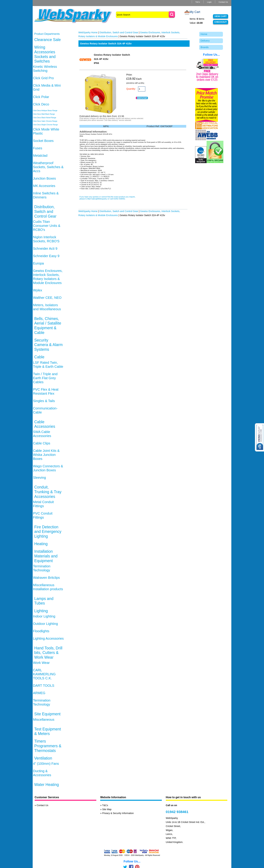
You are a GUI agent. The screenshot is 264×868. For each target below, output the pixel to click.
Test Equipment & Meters (48, 731)
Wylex (38, 290)
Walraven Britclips (46, 578)
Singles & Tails (44, 401)
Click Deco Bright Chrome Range (45, 125)
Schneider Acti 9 (45, 249)
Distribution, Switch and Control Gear (45, 211)
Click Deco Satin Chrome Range (45, 121)
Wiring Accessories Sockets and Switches (45, 54)
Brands (205, 47)
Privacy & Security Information (118, 813)
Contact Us (223, 2)
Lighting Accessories (48, 638)
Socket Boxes (43, 141)
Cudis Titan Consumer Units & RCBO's (47, 226)
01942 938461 (177, 812)
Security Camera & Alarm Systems (48, 345)
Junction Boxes (44, 178)
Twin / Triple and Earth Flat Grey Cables (45, 378)
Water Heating (46, 785)
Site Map (107, 809)
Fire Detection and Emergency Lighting (48, 532)
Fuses (38, 148)
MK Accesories (44, 186)
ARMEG (39, 693)
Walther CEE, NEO (47, 298)
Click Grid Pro (43, 78)
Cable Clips (42, 443)
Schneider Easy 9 (46, 256)
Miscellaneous (44, 720)
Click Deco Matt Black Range (44, 114)
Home (204, 34)
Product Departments (47, 34)
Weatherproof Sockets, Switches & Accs (48, 167)
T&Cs (198, 2)
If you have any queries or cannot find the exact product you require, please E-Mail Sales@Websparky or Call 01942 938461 (107, 198)
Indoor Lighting (44, 616)
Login (209, 2)
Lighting (41, 611)
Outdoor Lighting (45, 624)
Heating (41, 544)
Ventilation (43, 758)
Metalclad (40, 156)
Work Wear (41, 663)
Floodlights (41, 631)
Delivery (205, 41)
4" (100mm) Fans (46, 764)
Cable (39, 357)
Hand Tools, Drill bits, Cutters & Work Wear (48, 653)
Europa (38, 263)
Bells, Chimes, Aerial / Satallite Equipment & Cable (48, 326)
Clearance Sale (47, 40)
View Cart (220, 16)
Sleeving (39, 478)
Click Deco (41, 104)
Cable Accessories (45, 424)
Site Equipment (47, 714)
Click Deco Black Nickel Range (45, 118)
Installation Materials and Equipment (46, 556)
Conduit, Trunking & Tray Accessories (48, 492)
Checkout (221, 22)
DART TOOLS (44, 686)
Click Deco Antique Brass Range (45, 111)
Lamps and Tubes (44, 601)
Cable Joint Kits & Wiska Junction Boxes (46, 455)
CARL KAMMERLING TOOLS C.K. (44, 674)
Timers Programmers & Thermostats (48, 746)
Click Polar (41, 97)
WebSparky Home (88, 32)
